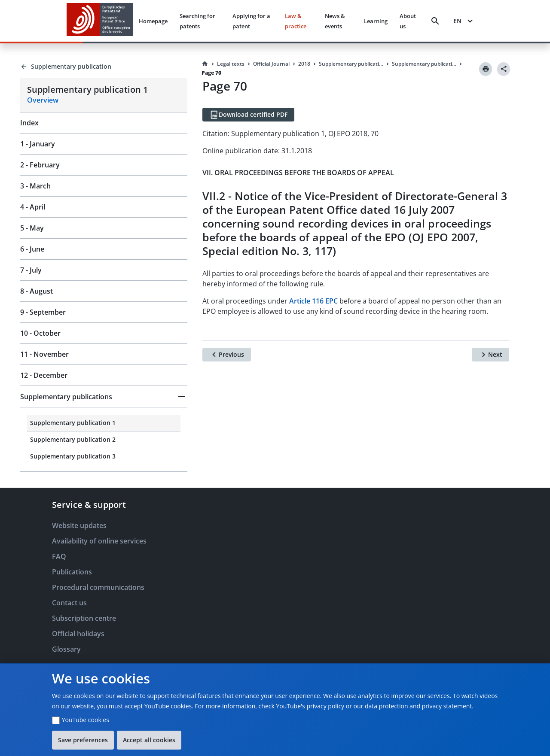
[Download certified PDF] (248, 115)
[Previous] (227, 355)
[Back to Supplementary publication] (104, 67)
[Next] (490, 355)
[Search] (435, 21)
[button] (104, 397)
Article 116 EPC (313, 301)
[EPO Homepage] (100, 21)
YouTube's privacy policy (310, 706)
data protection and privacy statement (418, 706)
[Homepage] (205, 64)
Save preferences (83, 740)
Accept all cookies (149, 740)
